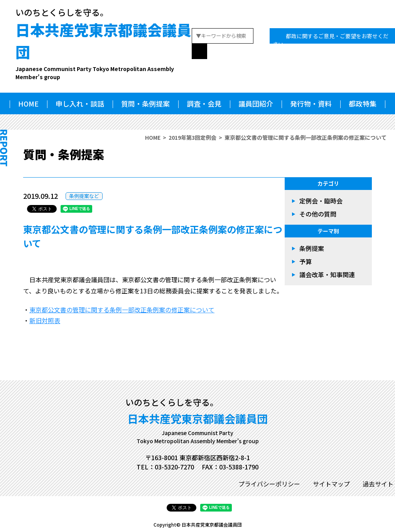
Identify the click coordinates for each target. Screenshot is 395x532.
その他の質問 (318, 214)
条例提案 (312, 248)
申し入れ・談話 (80, 103)
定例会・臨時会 (321, 201)
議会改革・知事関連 (327, 274)
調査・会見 (204, 103)
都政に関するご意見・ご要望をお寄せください (331, 40)
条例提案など (84, 196)
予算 (306, 261)
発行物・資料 (311, 103)
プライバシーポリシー (269, 484)
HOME (28, 103)
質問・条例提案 (145, 103)
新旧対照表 (45, 320)
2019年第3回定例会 (192, 137)
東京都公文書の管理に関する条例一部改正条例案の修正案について (122, 310)
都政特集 (363, 103)
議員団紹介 (256, 103)
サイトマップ (331, 484)
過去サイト (378, 484)
